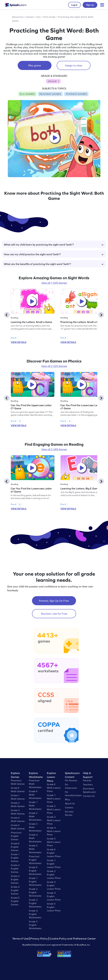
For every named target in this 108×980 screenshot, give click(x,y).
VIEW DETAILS (19, 342)
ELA (38, 17)
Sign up (90, 5)
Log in (74, 5)
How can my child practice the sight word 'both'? (54, 254)
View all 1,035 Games (54, 283)
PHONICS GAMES (76, 94)
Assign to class (74, 65)
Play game (35, 65)
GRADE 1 (53, 81)
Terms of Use (21, 939)
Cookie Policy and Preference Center (73, 939)
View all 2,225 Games (54, 366)
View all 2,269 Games (54, 449)
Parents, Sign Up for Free (54, 601)
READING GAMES (50, 94)
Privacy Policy (39, 939)
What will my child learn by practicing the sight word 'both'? (54, 245)
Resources (18, 17)
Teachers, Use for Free (54, 614)
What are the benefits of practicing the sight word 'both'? (54, 264)
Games (30, 17)
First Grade (49, 17)
